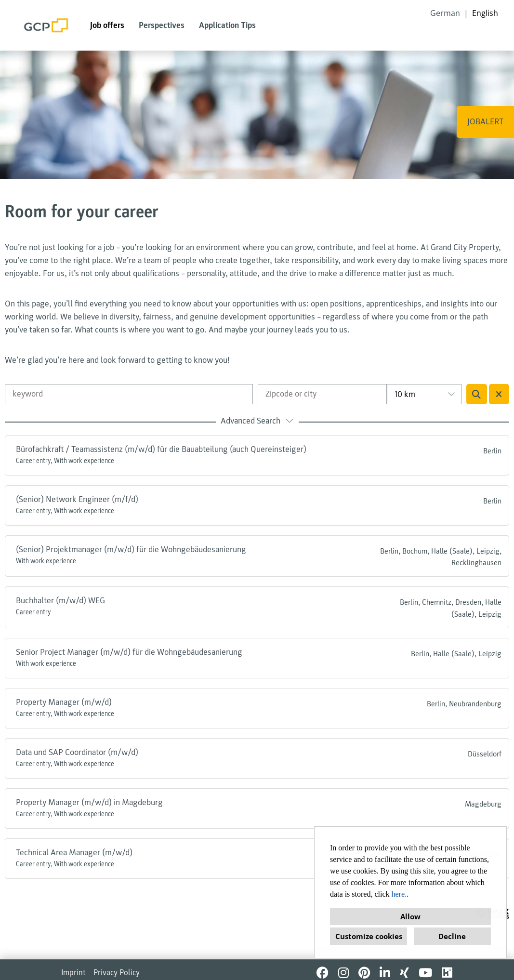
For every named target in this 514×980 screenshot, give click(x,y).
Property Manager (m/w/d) (64, 702)
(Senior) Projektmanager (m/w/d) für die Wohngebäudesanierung (131, 550)
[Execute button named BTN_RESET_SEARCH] (499, 394)
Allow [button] (410, 916)
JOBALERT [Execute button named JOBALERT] (485, 122)
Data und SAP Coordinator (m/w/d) (77, 752)
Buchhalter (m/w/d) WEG (60, 601)
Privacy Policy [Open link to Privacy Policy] (117, 973)
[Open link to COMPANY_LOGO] (46, 25)
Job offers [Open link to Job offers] (107, 25)
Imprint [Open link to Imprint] (73, 973)
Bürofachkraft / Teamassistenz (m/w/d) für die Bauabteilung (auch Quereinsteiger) (161, 449)
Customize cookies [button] (369, 936)
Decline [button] (452, 936)
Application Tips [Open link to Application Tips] (227, 25)
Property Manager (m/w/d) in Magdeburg (89, 802)
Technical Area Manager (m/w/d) (74, 853)
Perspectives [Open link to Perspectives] (162, 25)
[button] (257, 422)
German (445, 13)
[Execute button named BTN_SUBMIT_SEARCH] (477, 394)
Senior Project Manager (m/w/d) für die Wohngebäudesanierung (129, 652)
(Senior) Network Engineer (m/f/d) (77, 499)
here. (399, 894)
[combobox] (424, 394)
